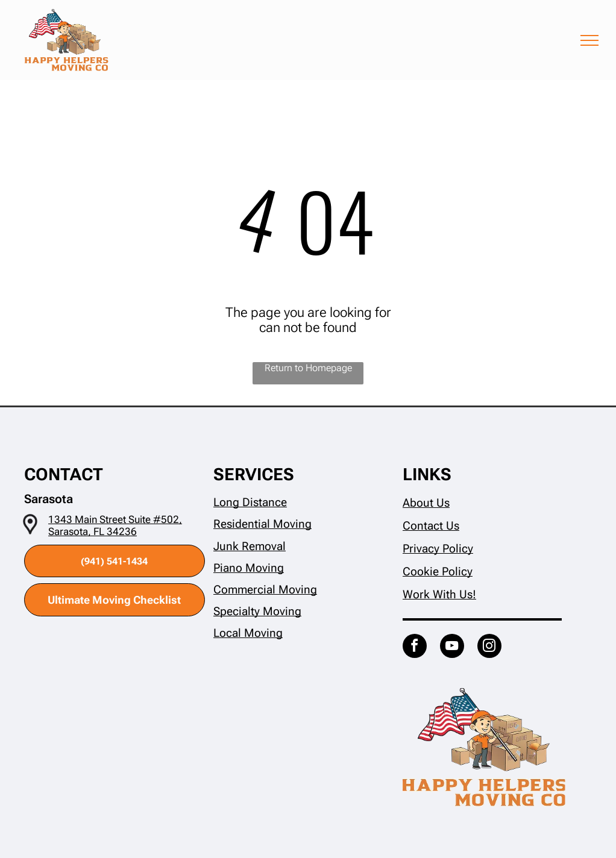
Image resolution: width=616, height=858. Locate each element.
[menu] (589, 40)
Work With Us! (439, 594)
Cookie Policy (438, 571)
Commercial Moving (265, 590)
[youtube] (452, 647)
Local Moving (248, 633)
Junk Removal (250, 546)
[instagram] (489, 647)
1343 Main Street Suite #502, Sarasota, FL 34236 (115, 525)
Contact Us (431, 526)
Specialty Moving (257, 611)
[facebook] (415, 647)
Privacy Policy (438, 549)
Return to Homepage (308, 368)
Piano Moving (249, 568)
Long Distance (250, 502)
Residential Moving (262, 524)
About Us (426, 503)
